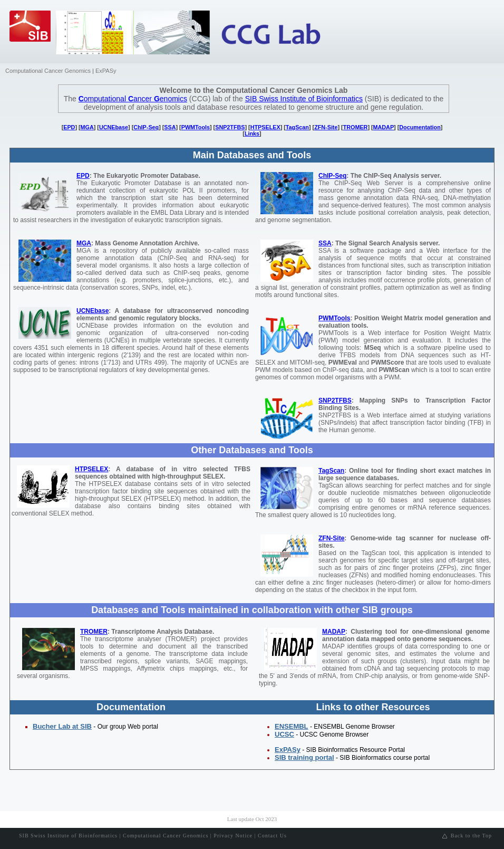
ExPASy (106, 71)
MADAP (384, 127)
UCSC (284, 734)
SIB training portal (304, 757)
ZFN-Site (326, 127)
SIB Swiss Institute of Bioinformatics (304, 99)
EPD (69, 127)
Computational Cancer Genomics (48, 71)
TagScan (297, 127)
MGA (87, 127)
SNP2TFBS (230, 127)
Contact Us (272, 836)
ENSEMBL (292, 726)
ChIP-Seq (146, 127)
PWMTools (196, 127)
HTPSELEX (265, 127)
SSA (170, 127)
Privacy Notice (233, 836)
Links (252, 133)
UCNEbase (114, 127)
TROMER (356, 127)
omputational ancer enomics (133, 99)
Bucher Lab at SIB (62, 726)
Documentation (420, 127)
